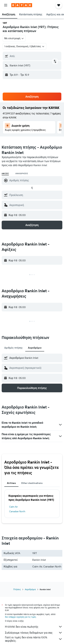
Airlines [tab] (11, 483)
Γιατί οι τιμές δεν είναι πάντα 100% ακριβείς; (34, 639)
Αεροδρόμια (30, 589)
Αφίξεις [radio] (5, 174)
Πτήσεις (17, 589)
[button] (6, 5)
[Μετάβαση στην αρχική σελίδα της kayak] (22, 5)
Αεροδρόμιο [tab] (35, 348)
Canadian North (17, 511)
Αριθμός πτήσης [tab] (13, 348)
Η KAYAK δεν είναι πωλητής (34, 627)
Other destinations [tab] (32, 483)
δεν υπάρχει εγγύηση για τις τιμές (21, 617)
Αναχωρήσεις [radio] (22, 174)
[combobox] (14, 38)
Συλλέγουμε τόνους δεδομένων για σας (34, 633)
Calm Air (13, 507)
